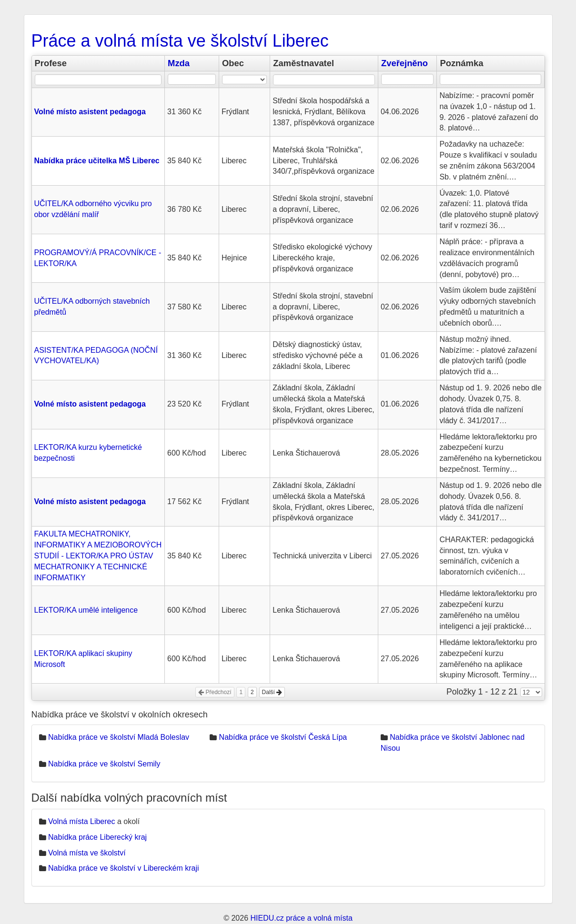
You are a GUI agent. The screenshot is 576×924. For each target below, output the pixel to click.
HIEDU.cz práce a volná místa (301, 918)
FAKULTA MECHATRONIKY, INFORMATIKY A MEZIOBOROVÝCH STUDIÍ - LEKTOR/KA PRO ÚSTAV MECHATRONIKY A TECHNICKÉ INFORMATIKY (98, 556)
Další (272, 692)
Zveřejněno (404, 63)
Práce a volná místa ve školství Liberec (180, 41)
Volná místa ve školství (87, 853)
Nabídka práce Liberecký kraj (97, 837)
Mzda (179, 63)
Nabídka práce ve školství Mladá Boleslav (119, 737)
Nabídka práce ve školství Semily (104, 764)
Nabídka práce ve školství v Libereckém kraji (124, 868)
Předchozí (215, 692)
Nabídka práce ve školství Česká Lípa (283, 737)
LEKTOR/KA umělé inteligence (86, 610)
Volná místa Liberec (82, 821)
